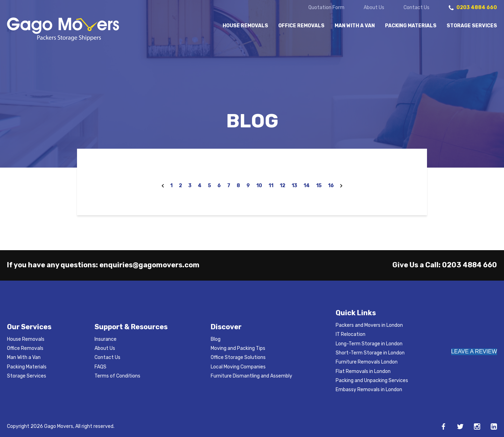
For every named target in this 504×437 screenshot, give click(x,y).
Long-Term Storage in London (369, 344)
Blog (216, 339)
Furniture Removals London (367, 362)
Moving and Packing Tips (238, 348)
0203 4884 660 (470, 265)
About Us (374, 8)
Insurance (106, 339)
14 (307, 186)
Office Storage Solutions (238, 357)
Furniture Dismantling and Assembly (251, 376)
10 (259, 186)
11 (271, 186)
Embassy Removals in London (369, 390)
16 (331, 186)
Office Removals (301, 26)
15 (319, 186)
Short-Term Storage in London (370, 353)
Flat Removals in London (363, 371)
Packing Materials (411, 26)
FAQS (100, 367)
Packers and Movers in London (369, 325)
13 (294, 186)
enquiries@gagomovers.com (149, 265)
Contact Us (416, 8)
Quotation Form (326, 8)
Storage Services (472, 26)
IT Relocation (351, 334)
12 (282, 186)
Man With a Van (355, 26)
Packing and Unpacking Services (372, 380)
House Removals (245, 26)
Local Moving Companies (238, 367)
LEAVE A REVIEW (474, 351)
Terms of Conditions (117, 376)
